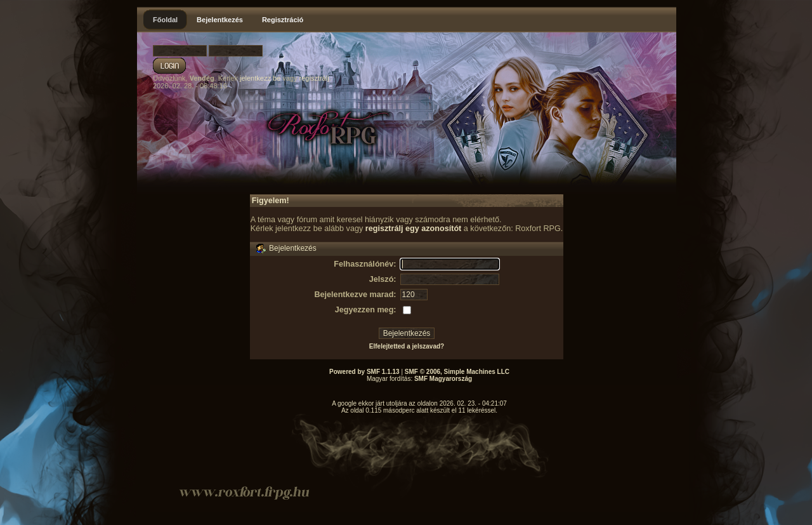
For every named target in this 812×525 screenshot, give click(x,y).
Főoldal (165, 20)
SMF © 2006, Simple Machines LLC (457, 372)
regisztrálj (314, 78)
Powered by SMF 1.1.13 (364, 372)
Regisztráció (283, 20)
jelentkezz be (260, 78)
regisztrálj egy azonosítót (414, 229)
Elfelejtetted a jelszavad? (407, 346)
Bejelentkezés (220, 20)
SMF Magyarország (443, 379)
